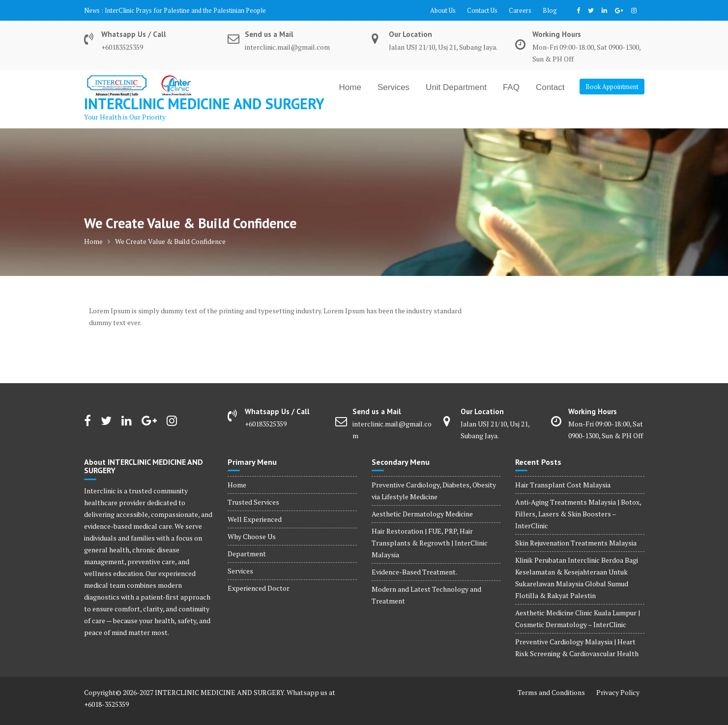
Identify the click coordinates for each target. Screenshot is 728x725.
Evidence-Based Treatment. (414, 572)
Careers (520, 10)
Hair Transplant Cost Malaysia (563, 485)
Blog (550, 10)
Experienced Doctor (259, 588)
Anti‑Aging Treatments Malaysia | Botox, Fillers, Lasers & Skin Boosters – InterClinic (578, 514)
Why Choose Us (252, 536)
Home (350, 87)
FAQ (511, 87)
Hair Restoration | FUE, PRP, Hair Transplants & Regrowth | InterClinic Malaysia (430, 543)
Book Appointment (612, 87)
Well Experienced (255, 519)
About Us (443, 10)
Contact (550, 87)
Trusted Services (253, 502)
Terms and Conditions (551, 692)
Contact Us (482, 10)
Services (393, 87)
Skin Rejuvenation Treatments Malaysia (576, 543)
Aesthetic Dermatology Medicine (422, 514)
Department (247, 554)
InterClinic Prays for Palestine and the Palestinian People (185, 10)
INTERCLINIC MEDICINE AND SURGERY (204, 104)
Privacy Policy (618, 692)
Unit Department (456, 87)
